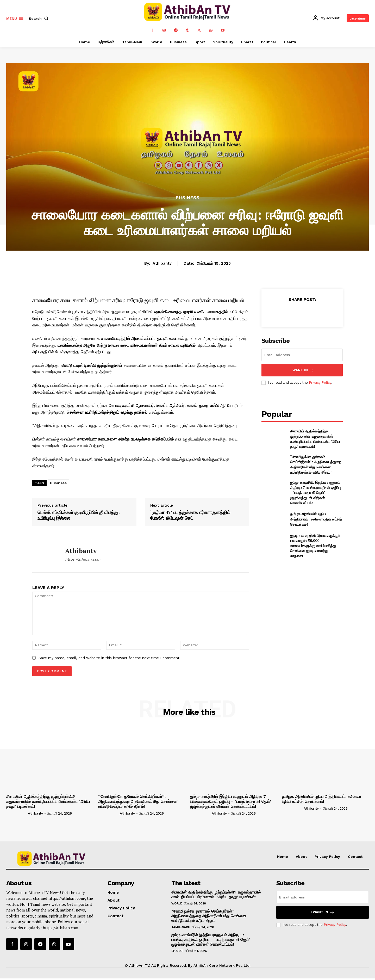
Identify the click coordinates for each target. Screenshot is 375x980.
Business (188, 198)
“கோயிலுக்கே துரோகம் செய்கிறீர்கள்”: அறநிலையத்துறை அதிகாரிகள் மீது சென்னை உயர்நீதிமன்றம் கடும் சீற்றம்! (316, 464)
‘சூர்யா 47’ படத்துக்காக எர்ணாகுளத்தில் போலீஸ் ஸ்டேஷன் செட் (190, 515)
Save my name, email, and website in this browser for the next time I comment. (110, 658)
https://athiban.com (83, 559)
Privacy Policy (320, 383)
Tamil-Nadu (181, 927)
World (177, 903)
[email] (302, 355)
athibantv (162, 263)
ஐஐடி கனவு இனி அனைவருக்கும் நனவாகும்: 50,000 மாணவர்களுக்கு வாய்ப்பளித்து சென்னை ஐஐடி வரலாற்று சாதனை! (315, 546)
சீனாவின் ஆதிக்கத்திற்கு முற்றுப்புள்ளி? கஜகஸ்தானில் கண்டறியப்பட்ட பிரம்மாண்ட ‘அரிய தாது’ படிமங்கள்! (315, 439)
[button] (40, 18)
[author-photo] (17, 813)
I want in (302, 370)
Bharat (177, 951)
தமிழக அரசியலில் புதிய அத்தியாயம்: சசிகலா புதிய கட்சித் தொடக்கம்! (316, 519)
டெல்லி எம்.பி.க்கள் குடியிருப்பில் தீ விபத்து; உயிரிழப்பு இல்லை (79, 515)
